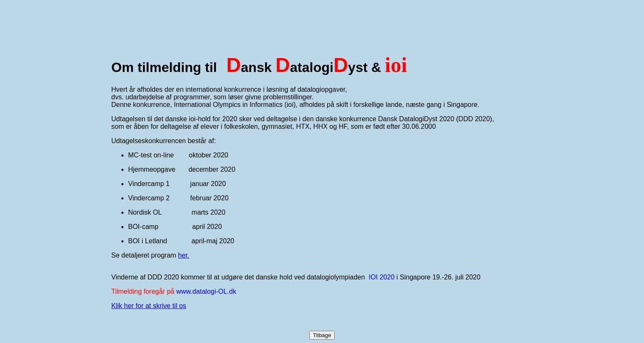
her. (184, 255)
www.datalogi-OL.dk (206, 291)
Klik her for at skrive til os (149, 306)
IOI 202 (380, 277)
